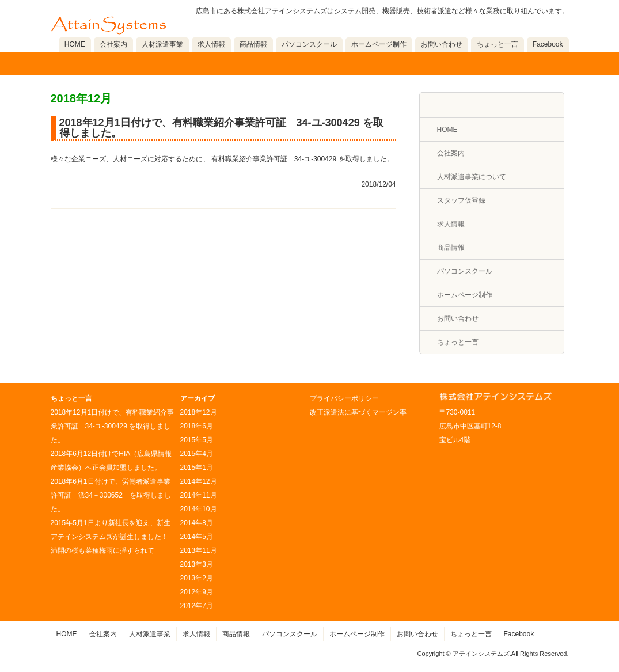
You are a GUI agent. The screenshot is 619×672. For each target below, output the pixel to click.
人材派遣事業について (472, 177)
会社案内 (113, 44)
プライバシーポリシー (344, 398)
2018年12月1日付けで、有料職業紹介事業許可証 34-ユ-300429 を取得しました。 (221, 128)
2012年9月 (197, 592)
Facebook (548, 44)
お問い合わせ (442, 44)
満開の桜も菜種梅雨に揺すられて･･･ (108, 550)
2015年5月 (197, 440)
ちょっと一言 (498, 44)
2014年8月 (197, 523)
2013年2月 (197, 578)
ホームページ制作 (379, 44)
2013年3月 (197, 564)
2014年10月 (199, 509)
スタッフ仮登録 (461, 200)
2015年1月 (197, 468)
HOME (75, 44)
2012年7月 (197, 606)
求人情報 (211, 44)
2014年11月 (199, 495)
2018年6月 (197, 426)
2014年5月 (197, 537)
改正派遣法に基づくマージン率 (358, 412)
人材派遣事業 (162, 44)
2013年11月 (199, 550)
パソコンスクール (309, 44)
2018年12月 (199, 412)
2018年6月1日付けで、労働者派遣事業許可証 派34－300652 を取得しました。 (111, 495)
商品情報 (253, 44)
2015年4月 (197, 454)
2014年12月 (199, 481)
